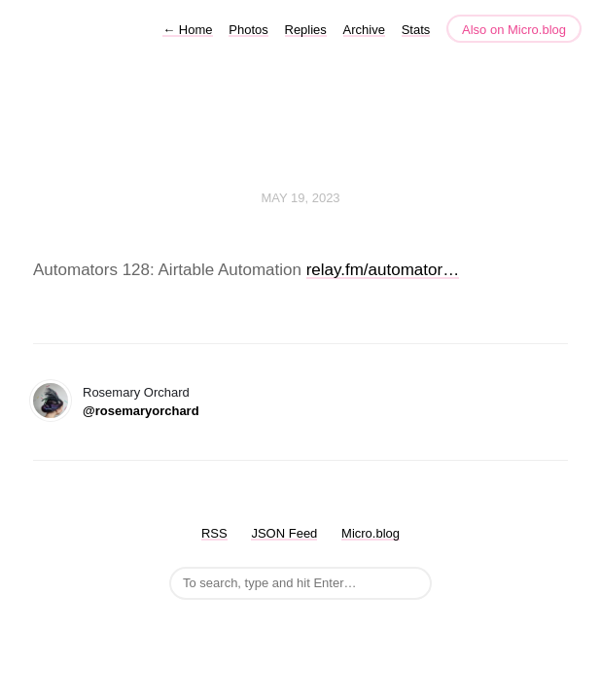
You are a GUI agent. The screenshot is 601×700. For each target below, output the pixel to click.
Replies (306, 30)
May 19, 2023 (300, 198)
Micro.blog (371, 533)
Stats (416, 30)
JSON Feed (284, 533)
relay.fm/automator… (383, 270)
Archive (364, 30)
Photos (248, 30)
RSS (214, 533)
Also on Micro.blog (514, 30)
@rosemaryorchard (141, 411)
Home (187, 30)
